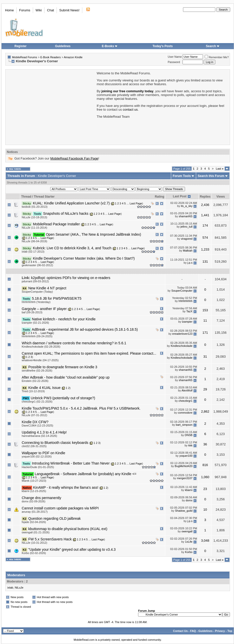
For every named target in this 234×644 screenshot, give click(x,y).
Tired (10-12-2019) (33, 391)
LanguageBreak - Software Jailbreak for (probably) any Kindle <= (85, 474)
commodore (185, 413)
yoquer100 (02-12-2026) (37, 456)
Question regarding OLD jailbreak (55, 518)
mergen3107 (185, 478)
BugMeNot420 (184, 466)
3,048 (205, 541)
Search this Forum (211, 176)
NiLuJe (19, 588)
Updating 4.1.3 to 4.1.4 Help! (44, 432)
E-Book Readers (51, 57)
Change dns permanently (41, 498)
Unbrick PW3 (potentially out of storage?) (63, 398)
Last (220, 169)
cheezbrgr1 (185, 401)
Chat (50, 10)
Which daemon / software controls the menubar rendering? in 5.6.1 (74, 343)
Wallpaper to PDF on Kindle (43, 453)
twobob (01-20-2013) (35, 207)
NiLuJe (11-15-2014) (34, 228)
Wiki (39, 10)
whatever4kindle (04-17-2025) (40, 360)
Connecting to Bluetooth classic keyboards (55, 443)
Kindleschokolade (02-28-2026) (41, 347)
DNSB (189, 435)
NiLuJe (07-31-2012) (34, 415)
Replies (205, 197)
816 (205, 465)
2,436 (205, 205)
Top (230, 631)
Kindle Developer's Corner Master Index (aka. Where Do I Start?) (84, 258)
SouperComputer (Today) (37, 292)
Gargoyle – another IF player (44, 309)
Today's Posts (163, 46)
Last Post (180, 196)
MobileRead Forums (25, 57)
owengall (187, 532)
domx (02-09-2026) (34, 501)
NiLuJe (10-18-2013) (34, 217)
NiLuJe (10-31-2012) (34, 543)
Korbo (189, 552)
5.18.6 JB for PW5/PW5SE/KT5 (57, 298)
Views (221, 197)
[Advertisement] (51, 107)
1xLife (189, 542)
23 (205, 489)
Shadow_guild (184, 511)
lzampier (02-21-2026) (35, 323)
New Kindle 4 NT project (47, 288)
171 (205, 333)
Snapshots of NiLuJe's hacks (66, 213)
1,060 (205, 477)
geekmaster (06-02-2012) (37, 265)
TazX (189, 312)
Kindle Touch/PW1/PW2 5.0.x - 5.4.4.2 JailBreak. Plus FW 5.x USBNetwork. (81, 408)
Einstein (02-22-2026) (35, 381)
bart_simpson (184, 425)
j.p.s (190, 263)
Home (9, 10)
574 (205, 238)
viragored (187, 239)
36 (205, 444)
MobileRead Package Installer (56, 224)
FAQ (193, 631)
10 (205, 510)
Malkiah (188, 251)
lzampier (187, 322)
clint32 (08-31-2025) (34, 446)
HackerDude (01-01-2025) (38, 467)
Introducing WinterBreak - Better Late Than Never (71, 463)
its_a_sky (187, 206)
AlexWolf (187, 390)
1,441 (205, 215)
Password (174, 62)
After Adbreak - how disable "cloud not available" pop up (66, 377)
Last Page (136, 203)
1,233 (205, 249)
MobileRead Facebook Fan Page (74, 158)
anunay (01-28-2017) (35, 512)
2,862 (205, 411)
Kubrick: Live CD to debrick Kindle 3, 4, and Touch (72, 248)
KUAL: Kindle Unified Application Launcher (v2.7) (71, 203)
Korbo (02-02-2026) (34, 553)
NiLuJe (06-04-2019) (34, 241)
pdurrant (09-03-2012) (35, 281)
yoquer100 (186, 456)
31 (205, 357)
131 (205, 262)
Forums (25, 10)
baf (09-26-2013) (32, 312)
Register (20, 46)
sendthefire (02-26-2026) (37, 371)
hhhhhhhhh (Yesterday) (36, 302)
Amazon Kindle (73, 57)
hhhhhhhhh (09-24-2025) (37, 336)
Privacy (220, 631)
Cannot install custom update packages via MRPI (60, 508)
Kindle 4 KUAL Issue (44, 388)
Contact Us (180, 631)
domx (189, 501)
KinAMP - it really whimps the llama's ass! (66, 487)
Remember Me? (217, 57)
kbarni (189, 490)
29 (205, 389)
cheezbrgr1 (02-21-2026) (37, 402)
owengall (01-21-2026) (36, 532)
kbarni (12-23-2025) (34, 491)
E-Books (110, 46)
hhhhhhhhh (185, 301)
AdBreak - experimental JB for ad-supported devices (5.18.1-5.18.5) (85, 329)
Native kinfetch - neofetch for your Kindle (64, 319)
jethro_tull (187, 227)
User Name (175, 57)
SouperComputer (182, 291)
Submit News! (69, 10)
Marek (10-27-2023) (34, 481)
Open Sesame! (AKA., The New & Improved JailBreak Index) (94, 234)
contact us (130, 110)
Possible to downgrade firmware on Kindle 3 (63, 367)
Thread (26, 197)
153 (205, 310)
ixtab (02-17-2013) (33, 252)
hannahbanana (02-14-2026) (39, 436)
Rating (159, 197)
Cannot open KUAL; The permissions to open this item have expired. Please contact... (89, 353)
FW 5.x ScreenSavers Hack (50, 539)
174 (205, 225)
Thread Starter (44, 197)
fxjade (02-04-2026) (34, 522)
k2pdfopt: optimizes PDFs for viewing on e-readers (71, 278)
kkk (190, 445)
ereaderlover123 (182, 334)
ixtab (10, 588)
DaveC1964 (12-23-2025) (37, 425)
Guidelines (63, 46)
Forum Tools (182, 176)
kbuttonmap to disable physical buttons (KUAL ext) (68, 529)
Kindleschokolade (181, 346)
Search (213, 46)
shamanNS (186, 216)
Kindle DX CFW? (35, 422)
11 (205, 320)
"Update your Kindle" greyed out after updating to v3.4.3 (72, 549)
